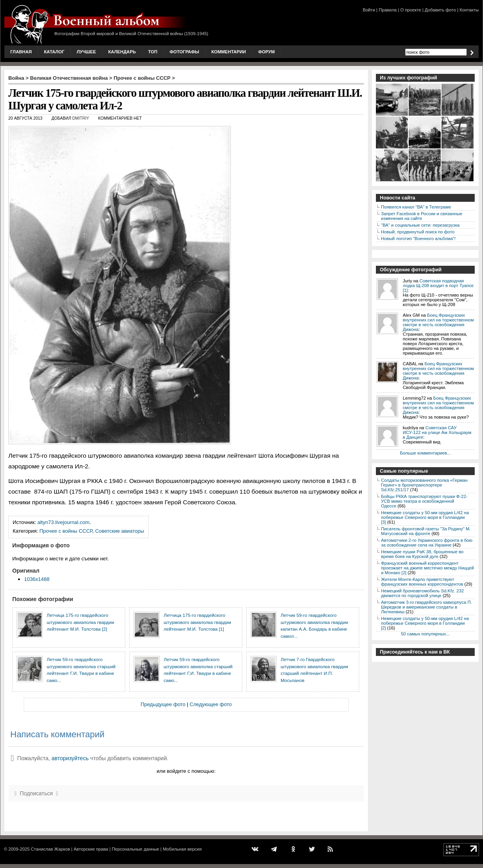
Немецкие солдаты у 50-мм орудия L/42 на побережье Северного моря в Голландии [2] (425, 623)
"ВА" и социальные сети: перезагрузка (420, 225)
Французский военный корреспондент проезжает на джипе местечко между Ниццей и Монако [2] (427, 568)
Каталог (54, 52)
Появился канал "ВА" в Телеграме (416, 207)
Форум (266, 52)
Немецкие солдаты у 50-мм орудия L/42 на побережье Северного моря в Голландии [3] (425, 517)
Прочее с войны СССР (142, 78)
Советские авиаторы (120, 531)
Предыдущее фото (163, 704)
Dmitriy (81, 118)
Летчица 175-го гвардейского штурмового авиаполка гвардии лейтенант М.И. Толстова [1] (197, 622)
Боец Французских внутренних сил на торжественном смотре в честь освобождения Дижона (438, 322)
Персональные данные (136, 849)
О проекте (411, 10)
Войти (369, 10)
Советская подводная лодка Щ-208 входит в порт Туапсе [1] (438, 286)
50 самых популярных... (425, 634)
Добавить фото (441, 10)
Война (16, 78)
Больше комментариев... (425, 453)
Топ (153, 52)
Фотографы (184, 52)
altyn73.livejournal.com (64, 522)
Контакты (469, 10)
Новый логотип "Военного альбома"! (418, 239)
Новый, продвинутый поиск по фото (418, 232)
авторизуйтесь (70, 758)
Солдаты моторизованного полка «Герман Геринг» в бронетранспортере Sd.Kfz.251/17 (424, 485)
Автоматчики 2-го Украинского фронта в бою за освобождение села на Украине (427, 543)
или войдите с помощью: (186, 771)
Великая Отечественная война (69, 78)
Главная (21, 52)
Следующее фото (211, 704)
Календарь (122, 52)
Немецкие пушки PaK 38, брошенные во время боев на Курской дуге (422, 554)
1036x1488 (37, 579)
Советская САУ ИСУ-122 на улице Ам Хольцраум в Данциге (437, 432)
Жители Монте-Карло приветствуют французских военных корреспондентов (422, 582)
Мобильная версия (182, 849)
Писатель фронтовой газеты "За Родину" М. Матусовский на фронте (426, 531)
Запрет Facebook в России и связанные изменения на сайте (422, 216)
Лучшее (86, 52)
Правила (388, 10)
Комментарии (229, 52)
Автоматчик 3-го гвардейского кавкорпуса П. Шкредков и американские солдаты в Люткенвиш (426, 607)
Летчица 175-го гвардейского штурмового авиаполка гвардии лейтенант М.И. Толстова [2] (80, 622)
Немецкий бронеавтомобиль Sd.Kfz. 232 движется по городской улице (422, 593)
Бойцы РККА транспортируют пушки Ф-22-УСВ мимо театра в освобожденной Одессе (424, 501)
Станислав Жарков (50, 849)
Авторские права (91, 849)
